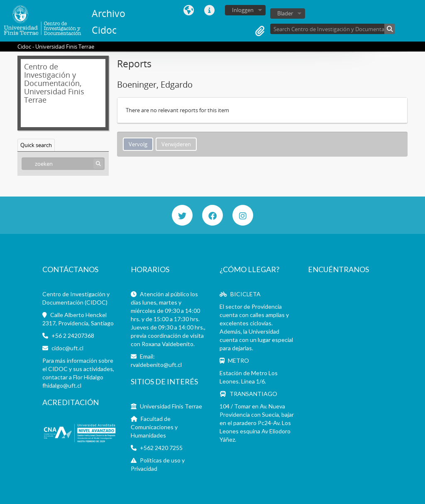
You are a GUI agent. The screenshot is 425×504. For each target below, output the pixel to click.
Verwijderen (176, 144)
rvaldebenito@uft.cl (156, 365)
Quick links (210, 10)
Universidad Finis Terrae (171, 406)
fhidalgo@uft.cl (62, 385)
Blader (285, 13)
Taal (189, 10)
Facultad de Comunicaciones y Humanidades (154, 427)
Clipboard (260, 31)
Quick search (36, 145)
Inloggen (243, 10)
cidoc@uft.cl (67, 348)
